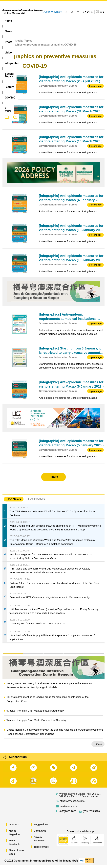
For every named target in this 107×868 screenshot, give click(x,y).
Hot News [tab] (14, 502)
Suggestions (41, 827)
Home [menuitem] (8, 21)
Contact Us (40, 833)
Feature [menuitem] (10, 27)
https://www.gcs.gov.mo (72, 804)
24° (90, 12)
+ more (98, 747)
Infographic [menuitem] (65, 21)
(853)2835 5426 (91, 814)
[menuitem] (21, 21)
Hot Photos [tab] (36, 502)
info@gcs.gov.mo (69, 809)
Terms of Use (41, 849)
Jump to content (53, 12)
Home (6, 43)
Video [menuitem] (48, 21)
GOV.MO (14, 827)
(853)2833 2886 (68, 814)
